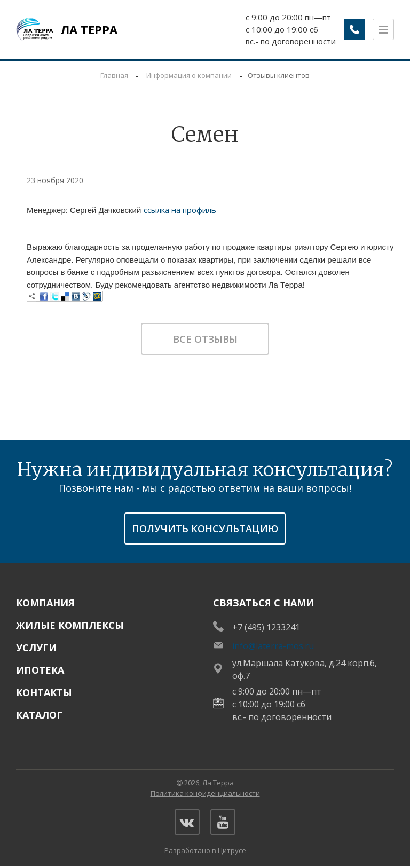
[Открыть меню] (383, 29)
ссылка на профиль (180, 210)
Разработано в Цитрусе (205, 851)
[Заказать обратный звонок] (351, 29)
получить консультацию (205, 528)
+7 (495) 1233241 (266, 627)
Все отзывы (205, 339)
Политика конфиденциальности (205, 793)
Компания (45, 603)
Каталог (39, 715)
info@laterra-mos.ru (273, 646)
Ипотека (40, 670)
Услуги (36, 648)
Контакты (44, 692)
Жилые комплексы (70, 625)
